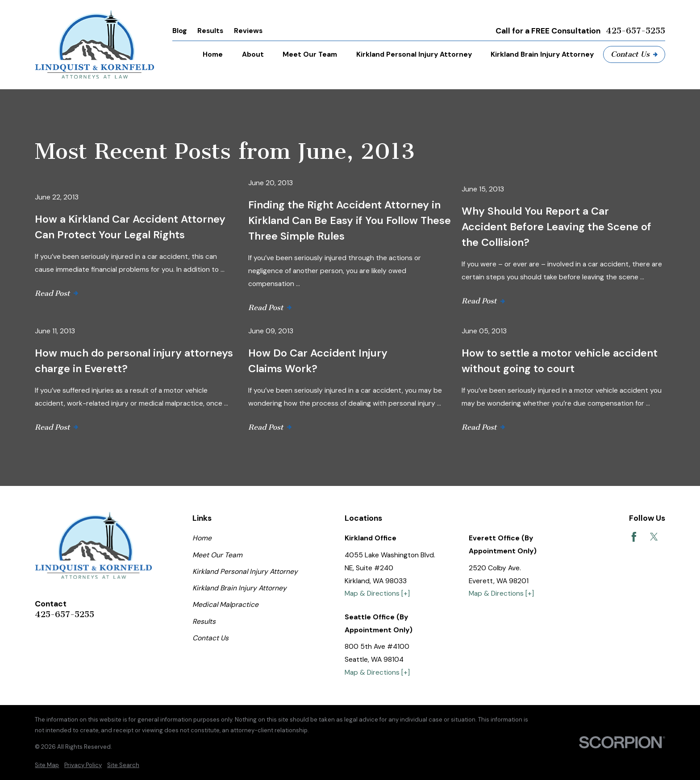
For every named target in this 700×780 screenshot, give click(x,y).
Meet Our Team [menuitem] (310, 54)
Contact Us (634, 54)
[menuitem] (47, 765)
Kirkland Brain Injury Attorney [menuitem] (542, 54)
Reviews (248, 31)
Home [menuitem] (213, 54)
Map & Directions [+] (377, 593)
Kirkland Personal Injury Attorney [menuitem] (414, 54)
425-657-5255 (635, 31)
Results (210, 31)
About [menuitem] (253, 54)
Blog (180, 31)
